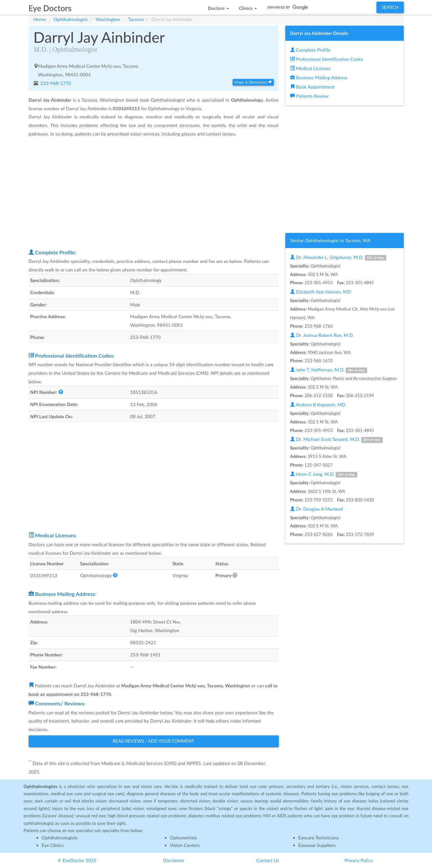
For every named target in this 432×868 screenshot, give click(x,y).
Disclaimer (174, 860)
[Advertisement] (154, 193)
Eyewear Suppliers (317, 845)
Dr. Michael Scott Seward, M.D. (337, 439)
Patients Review (309, 96)
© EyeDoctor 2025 (77, 860)
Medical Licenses (310, 68)
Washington (108, 19)
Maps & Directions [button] (253, 82)
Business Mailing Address (319, 77)
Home (40, 19)
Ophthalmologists (60, 838)
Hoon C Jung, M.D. (324, 474)
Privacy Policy (359, 860)
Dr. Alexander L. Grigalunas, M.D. (338, 257)
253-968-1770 (55, 83)
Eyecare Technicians (319, 838)
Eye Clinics (53, 845)
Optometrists (184, 838)
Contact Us (268, 860)
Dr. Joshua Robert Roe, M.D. (322, 335)
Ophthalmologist (71, 19)
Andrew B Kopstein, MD (318, 405)
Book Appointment (312, 87)
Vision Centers (185, 845)
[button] (218, 6)
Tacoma (136, 19)
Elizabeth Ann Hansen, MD (321, 292)
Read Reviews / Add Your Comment (154, 741)
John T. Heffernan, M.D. (329, 370)
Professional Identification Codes (327, 59)
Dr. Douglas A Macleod (317, 509)
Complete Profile (310, 50)
